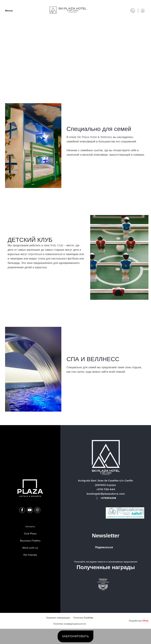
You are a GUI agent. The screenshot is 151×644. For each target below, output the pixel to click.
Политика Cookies (83, 618)
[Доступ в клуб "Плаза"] (143, 11)
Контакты (30, 527)
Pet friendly (30, 555)
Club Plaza (30, 534)
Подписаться (104, 547)
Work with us (30, 548)
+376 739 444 (106, 490)
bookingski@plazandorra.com (106, 494)
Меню (9, 11)
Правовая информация (58, 618)
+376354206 (108, 498)
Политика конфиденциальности (70, 624)
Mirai (146, 621)
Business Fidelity (30, 541)
